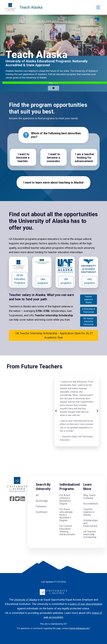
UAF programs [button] (66, 288)
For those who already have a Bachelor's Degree (66, 522)
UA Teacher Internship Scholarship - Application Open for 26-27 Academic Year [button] (54, 342)
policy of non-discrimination (86, 604)
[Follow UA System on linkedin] (23, 507)
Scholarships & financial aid (89, 317)
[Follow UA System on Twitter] (17, 507)
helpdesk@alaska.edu (79, 628)
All (37, 502)
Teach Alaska (31, 7)
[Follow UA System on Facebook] (12, 507)
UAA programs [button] (43, 288)
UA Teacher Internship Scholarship (88, 328)
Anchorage (42, 508)
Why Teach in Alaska (89, 504)
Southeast (42, 519)
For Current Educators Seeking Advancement (67, 537)
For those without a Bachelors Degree (65, 506)
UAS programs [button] (90, 288)
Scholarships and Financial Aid (91, 530)
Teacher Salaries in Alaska (89, 519)
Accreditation (91, 511)
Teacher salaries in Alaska (89, 306)
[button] (98, 8)
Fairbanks (41, 513)
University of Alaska (25, 600)
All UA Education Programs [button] (20, 286)
